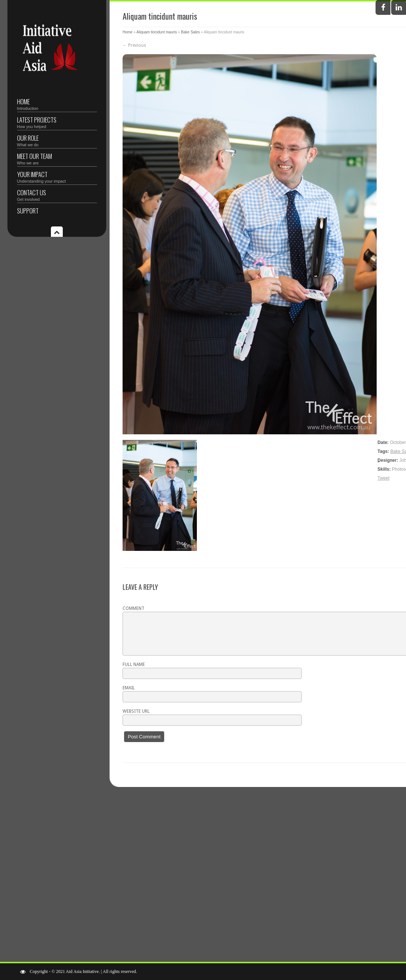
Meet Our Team (57, 158)
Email (129, 688)
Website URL (136, 711)
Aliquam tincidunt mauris (157, 32)
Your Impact (57, 177)
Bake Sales (190, 32)
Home (57, 104)
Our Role (57, 140)
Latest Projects (57, 122)
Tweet (383, 478)
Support (28, 211)
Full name (134, 664)
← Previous (134, 45)
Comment (134, 608)
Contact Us (57, 195)
